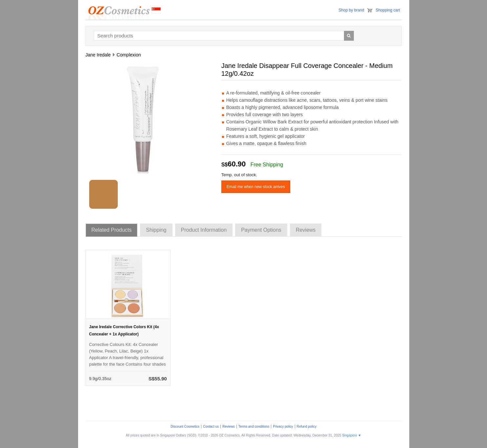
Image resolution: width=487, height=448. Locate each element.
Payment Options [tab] (261, 230)
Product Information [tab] (204, 230)
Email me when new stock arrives (256, 187)
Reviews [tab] (306, 230)
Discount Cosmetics (185, 427)
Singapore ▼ (352, 435)
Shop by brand (351, 10)
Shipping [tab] (156, 230)
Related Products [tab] (112, 230)
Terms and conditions (254, 427)
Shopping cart (388, 10)
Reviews (229, 427)
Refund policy (307, 427)
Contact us (211, 427)
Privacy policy (283, 427)
